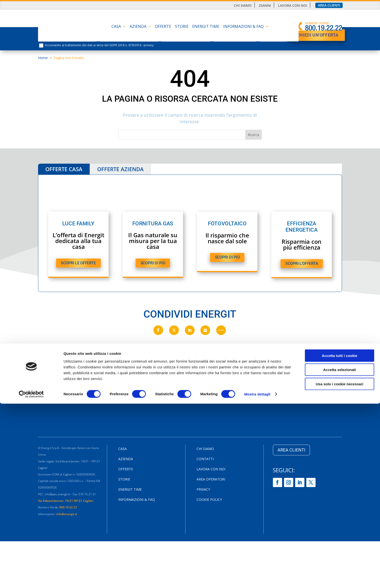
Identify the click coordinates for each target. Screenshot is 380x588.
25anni (265, 6)
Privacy (203, 491)
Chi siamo (243, 6)
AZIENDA (138, 27)
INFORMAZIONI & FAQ (243, 27)
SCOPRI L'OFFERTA (301, 264)
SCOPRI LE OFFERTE (78, 263)
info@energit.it (67, 515)
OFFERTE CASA (64, 169)
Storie (182, 27)
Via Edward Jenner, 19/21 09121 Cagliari (66, 502)
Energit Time (206, 27)
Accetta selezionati (339, 554)
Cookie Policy (209, 501)
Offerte (163, 27)
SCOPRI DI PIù (153, 263)
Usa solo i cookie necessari (340, 568)
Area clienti (329, 5)
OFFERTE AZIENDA (120, 169)
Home (43, 58)
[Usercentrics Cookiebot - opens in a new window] (31, 579)
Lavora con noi (293, 6)
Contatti (205, 460)
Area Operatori (211, 481)
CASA (116, 27)
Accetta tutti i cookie (340, 540)
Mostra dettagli (257, 578)
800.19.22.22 (68, 508)
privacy (149, 45)
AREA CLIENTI (291, 451)
